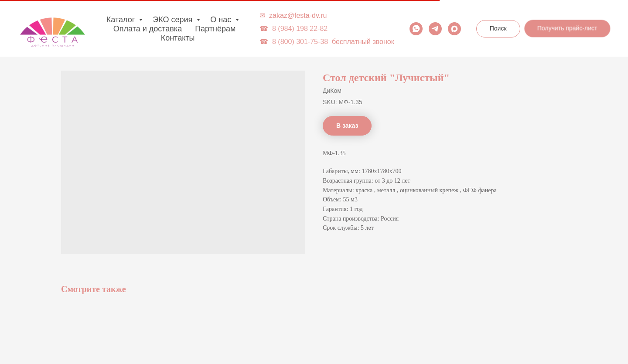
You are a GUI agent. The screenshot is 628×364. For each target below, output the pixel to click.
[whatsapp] (416, 29)
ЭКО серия (174, 20)
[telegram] (435, 29)
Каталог (122, 20)
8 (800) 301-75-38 (300, 42)
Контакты (178, 38)
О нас (222, 20)
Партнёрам (215, 29)
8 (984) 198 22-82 (300, 29)
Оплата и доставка (148, 29)
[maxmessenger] (454, 29)
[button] (568, 28)
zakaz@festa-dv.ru (298, 15)
